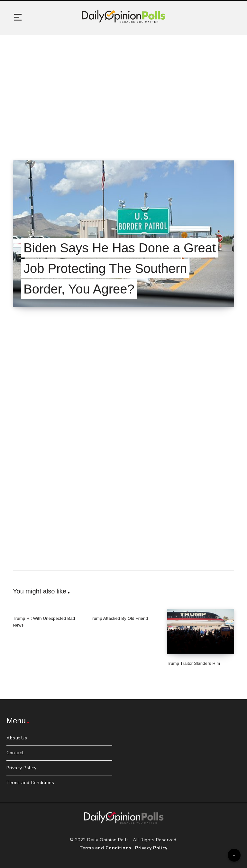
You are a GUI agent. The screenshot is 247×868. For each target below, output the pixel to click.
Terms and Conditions (30, 783)
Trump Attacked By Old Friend (119, 618)
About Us (17, 738)
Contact (15, 753)
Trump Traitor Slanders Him (194, 663)
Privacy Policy (21, 768)
